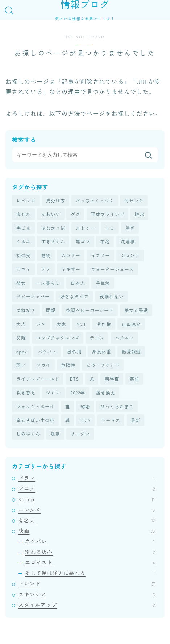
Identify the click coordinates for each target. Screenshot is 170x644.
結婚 (85, 406)
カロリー (71, 255)
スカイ (43, 365)
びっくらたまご (117, 406)
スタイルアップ (87, 605)
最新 (136, 420)
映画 (87, 531)
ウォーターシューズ (113, 269)
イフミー (101, 255)
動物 (46, 255)
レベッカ (26, 200)
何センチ (134, 200)
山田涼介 (131, 324)
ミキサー (71, 269)
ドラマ (87, 478)
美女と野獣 (136, 310)
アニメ (87, 489)
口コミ (24, 269)
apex (22, 351)
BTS (74, 379)
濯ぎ (130, 228)
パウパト (47, 351)
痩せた (24, 214)
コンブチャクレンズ (58, 338)
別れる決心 (90, 552)
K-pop (87, 499)
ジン (41, 324)
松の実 (24, 255)
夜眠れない (112, 296)
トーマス (111, 420)
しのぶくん (28, 434)
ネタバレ (90, 541)
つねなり (26, 310)
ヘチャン (125, 338)
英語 (134, 379)
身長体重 (102, 351)
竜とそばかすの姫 (36, 420)
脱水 (140, 214)
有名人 (87, 520)
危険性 (69, 365)
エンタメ (87, 510)
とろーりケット (103, 365)
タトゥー (85, 228)
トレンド (87, 583)
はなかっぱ (53, 228)
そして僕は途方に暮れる (90, 573)
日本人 (78, 283)
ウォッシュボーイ (36, 406)
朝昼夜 (112, 379)
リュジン (80, 434)
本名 (105, 241)
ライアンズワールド (38, 379)
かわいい (51, 214)
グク (75, 214)
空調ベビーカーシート (90, 310)
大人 (21, 324)
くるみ (24, 241)
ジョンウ (130, 255)
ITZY (86, 420)
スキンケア (87, 594)
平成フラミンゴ (108, 214)
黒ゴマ (83, 241)
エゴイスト (90, 562)
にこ (110, 228)
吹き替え (26, 392)
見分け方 (56, 200)
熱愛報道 (131, 351)
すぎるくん (53, 241)
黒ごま (24, 228)
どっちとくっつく (95, 200)
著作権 (104, 324)
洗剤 (55, 434)
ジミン (53, 392)
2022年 (78, 392)
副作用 (75, 351)
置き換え (106, 392)
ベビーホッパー (33, 296)
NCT (81, 324)
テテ (46, 269)
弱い (21, 365)
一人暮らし (48, 283)
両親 (51, 310)
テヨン (97, 338)
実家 (61, 324)
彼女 (21, 283)
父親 (21, 338)
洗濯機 (128, 241)
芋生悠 (103, 283)
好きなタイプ (74, 296)
